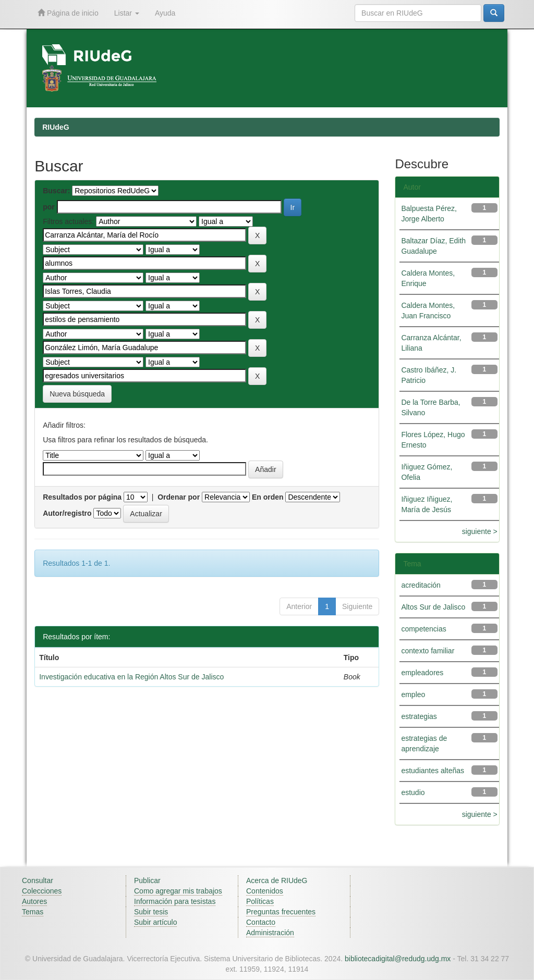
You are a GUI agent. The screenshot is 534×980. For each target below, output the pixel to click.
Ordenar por (179, 497)
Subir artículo (155, 922)
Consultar (38, 880)
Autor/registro (67, 513)
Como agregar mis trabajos (178, 891)
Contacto (261, 922)
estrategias (419, 716)
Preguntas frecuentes (281, 912)
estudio (413, 792)
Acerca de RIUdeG (277, 880)
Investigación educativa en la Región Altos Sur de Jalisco (131, 677)
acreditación (421, 585)
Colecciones (42, 891)
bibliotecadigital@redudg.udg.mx (398, 959)
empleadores (422, 673)
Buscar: (56, 191)
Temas (33, 912)
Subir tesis (151, 912)
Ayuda (165, 13)
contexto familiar (428, 651)
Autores (34, 901)
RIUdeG (56, 127)
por (49, 207)
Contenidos (265, 891)
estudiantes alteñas (433, 771)
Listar (127, 13)
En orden (268, 497)
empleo (413, 694)
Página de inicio (68, 13)
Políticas (260, 901)
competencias (423, 629)
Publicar (147, 880)
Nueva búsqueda (77, 394)
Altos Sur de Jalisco (433, 607)
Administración (270, 933)
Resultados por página (82, 497)
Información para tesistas (175, 901)
